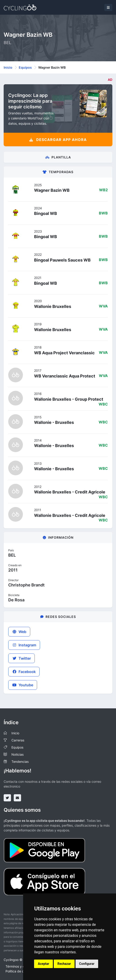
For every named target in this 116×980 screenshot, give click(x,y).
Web (19, 632)
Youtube (23, 685)
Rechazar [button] (64, 964)
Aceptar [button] (43, 964)
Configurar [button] (87, 964)
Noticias (18, 754)
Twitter (22, 658)
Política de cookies (19, 971)
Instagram (24, 645)
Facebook (24, 672)
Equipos (25, 67)
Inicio (8, 67)
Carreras (18, 740)
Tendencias (20, 762)
